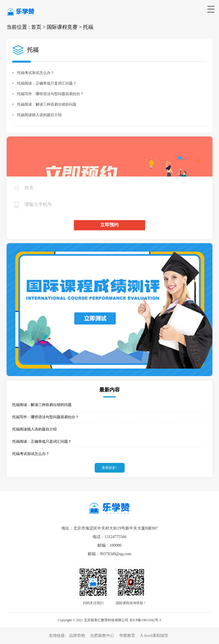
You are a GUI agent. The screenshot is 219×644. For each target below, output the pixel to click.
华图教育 (127, 636)
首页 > (38, 27)
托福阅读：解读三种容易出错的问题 (47, 104)
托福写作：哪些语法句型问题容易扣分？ (50, 94)
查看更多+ (110, 468)
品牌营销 (77, 636)
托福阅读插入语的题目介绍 (39, 115)
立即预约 (109, 225)
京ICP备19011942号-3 (145, 620)
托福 (88, 27)
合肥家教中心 (102, 636)
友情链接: (58, 636)
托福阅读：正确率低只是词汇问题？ (47, 83)
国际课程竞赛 (62, 27)
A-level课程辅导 (154, 636)
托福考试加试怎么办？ (36, 73)
